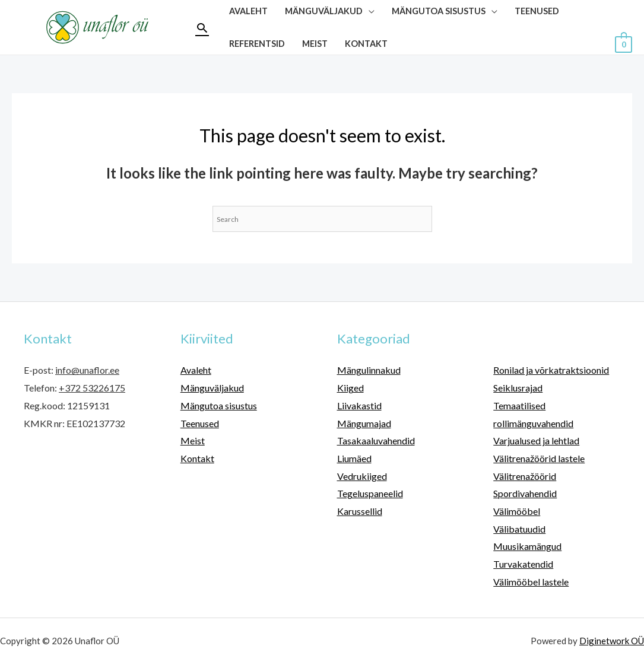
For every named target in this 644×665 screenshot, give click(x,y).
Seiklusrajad (518, 388)
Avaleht (196, 370)
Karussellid (360, 511)
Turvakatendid (523, 564)
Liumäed (354, 458)
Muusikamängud (527, 546)
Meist (315, 44)
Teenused (200, 423)
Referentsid (257, 44)
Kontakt (366, 44)
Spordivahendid (525, 493)
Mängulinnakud (369, 370)
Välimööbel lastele (531, 582)
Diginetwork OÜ (612, 641)
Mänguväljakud (212, 388)
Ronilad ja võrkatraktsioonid (551, 370)
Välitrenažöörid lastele (539, 458)
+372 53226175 (92, 388)
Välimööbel (517, 511)
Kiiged (350, 388)
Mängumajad (364, 423)
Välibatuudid (519, 529)
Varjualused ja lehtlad (536, 440)
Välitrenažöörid (525, 476)
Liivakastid (359, 405)
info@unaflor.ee (87, 370)
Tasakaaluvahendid (376, 440)
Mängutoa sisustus (219, 405)
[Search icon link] (202, 28)
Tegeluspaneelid (370, 493)
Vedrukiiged (362, 476)
